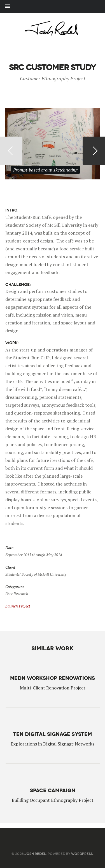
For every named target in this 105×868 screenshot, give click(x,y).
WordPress (82, 854)
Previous (11, 151)
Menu (53, 6)
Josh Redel (35, 854)
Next (94, 151)
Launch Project (18, 606)
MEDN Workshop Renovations (53, 678)
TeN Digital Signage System (53, 734)
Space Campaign (53, 789)
